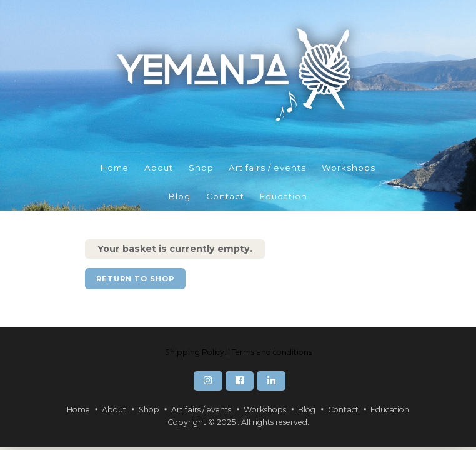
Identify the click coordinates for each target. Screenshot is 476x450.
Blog (180, 196)
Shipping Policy (195, 352)
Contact (225, 196)
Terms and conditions (272, 352)
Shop (201, 167)
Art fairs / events (267, 167)
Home (115, 167)
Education (284, 196)
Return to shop (135, 279)
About (159, 167)
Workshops (349, 167)
